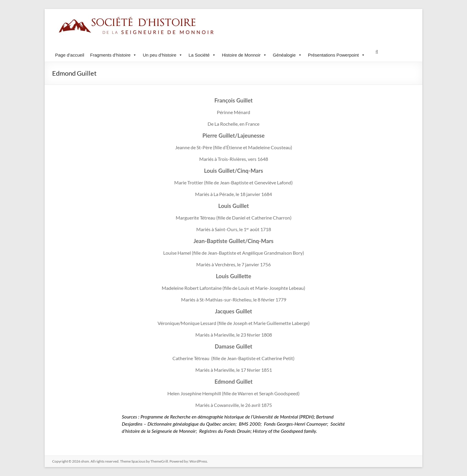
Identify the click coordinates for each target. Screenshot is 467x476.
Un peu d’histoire (163, 55)
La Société (202, 55)
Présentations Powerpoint (337, 55)
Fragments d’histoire (114, 55)
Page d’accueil (70, 55)
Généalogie (287, 55)
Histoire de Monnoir (244, 55)
